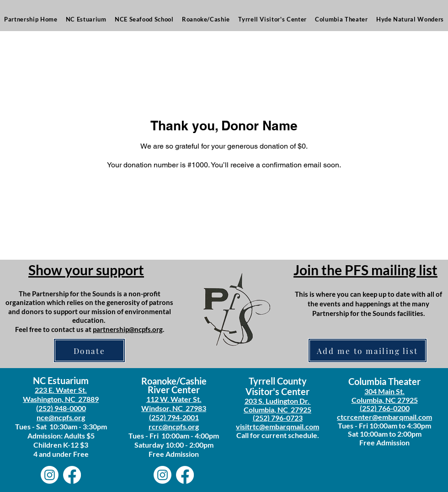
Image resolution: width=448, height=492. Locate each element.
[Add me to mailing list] (368, 350)
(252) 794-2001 (174, 417)
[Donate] (89, 350)
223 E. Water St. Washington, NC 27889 (61, 394)
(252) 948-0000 (61, 408)
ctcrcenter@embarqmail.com (384, 417)
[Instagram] (50, 475)
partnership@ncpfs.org (128, 329)
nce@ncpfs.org (61, 417)
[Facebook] (72, 475)
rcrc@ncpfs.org (174, 426)
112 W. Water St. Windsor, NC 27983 (174, 404)
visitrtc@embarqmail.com (277, 426)
